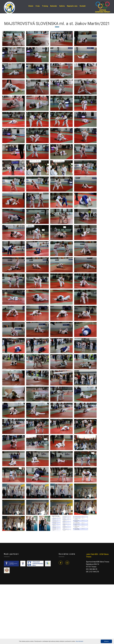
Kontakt (83, 6)
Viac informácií (79, 641)
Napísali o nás (72, 6)
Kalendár (54, 6)
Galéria (62, 6)
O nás (38, 6)
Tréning (45, 6)
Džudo (31, 6)
